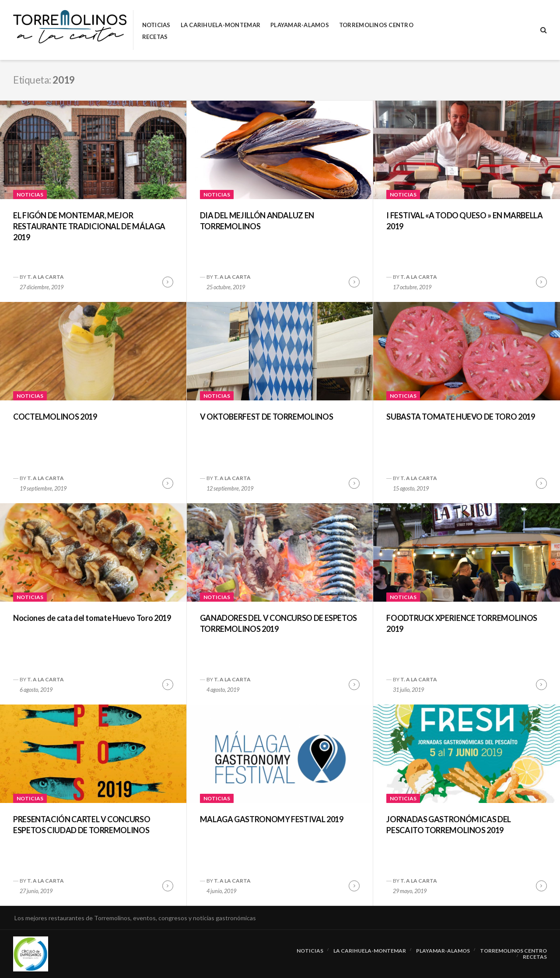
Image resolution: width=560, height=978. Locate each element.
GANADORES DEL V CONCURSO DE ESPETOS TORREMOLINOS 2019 (278, 623)
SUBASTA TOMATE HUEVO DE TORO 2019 (460, 417)
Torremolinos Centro (376, 25)
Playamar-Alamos (300, 25)
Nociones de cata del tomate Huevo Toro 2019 (92, 618)
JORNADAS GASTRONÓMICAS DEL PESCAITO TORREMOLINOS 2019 (449, 825)
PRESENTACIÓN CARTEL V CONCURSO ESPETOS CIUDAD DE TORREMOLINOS (82, 825)
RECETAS (155, 37)
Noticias (156, 25)
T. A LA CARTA (45, 277)
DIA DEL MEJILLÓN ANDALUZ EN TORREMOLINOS (257, 221)
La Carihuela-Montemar (220, 25)
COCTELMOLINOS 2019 (55, 417)
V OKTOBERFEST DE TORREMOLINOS (267, 417)
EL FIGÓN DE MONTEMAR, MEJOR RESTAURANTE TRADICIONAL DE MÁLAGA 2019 (89, 226)
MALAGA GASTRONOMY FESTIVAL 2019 (272, 819)
